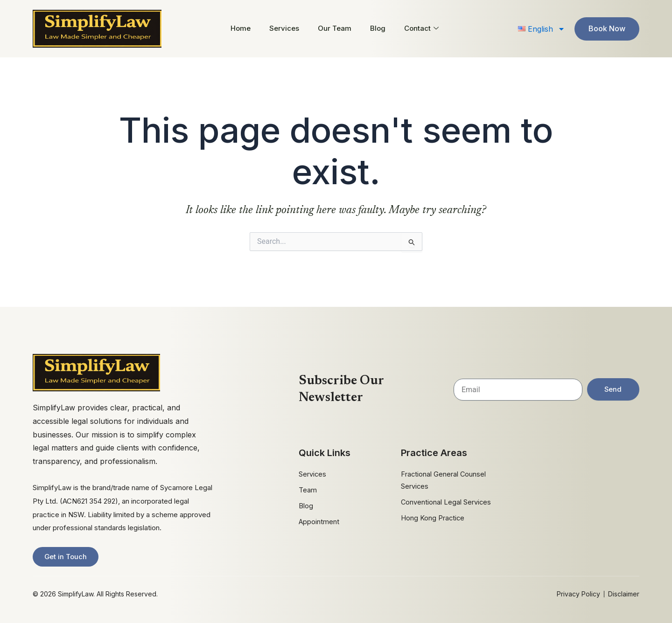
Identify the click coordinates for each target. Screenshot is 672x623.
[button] (542, 29)
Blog (378, 28)
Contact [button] (421, 28)
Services (284, 28)
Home (241, 28)
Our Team (335, 28)
